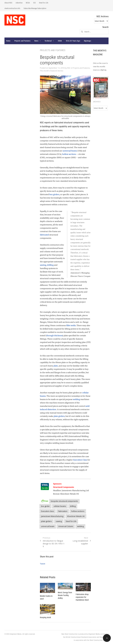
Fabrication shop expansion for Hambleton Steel (82, 597)
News (36, 41)
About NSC (8, 3)
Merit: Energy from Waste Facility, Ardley (65, 595)
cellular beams (60, 506)
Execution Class (80, 460)
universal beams (70, 151)
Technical (48, 41)
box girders (54, 194)
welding (76, 399)
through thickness (54, 336)
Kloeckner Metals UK (76, 516)
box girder (45, 506)
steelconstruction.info (12, 8)
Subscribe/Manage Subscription (35, 8)
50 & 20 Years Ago (73, 41)
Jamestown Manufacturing (52, 516)
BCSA (28, 3)
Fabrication (63, 511)
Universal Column (66, 526)
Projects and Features (22, 41)
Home (8, 41)
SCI (34, 3)
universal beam (48, 526)
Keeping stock (45, 617)
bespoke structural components (64, 501)
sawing (43, 265)
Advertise (19, 3)
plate (56, 366)
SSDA (60, 41)
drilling (50, 265)
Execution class (48, 511)
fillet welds (71, 325)
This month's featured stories (52, 71)
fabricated (44, 235)
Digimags (88, 41)
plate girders (59, 416)
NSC (69, 68)
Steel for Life (44, 3)
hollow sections (69, 154)
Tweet (43, 564)
